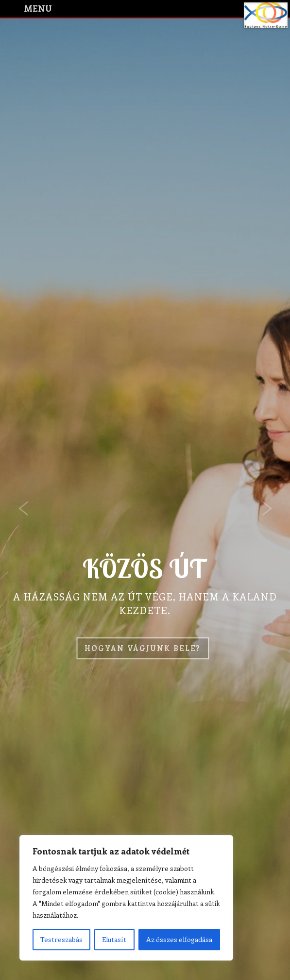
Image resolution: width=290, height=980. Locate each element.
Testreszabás (61, 939)
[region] (126, 898)
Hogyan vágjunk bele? (143, 648)
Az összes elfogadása (179, 939)
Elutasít (114, 939)
